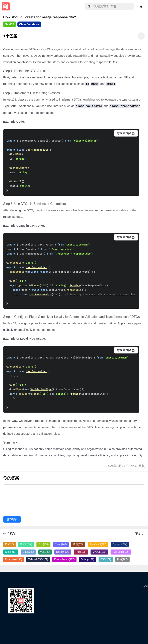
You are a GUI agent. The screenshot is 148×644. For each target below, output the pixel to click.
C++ (44, 544)
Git (10, 544)
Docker (63, 552)
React (61, 544)
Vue (45, 552)
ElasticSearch (64, 559)
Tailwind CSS (38, 559)
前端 (78, 544)
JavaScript (98, 544)
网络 (122, 559)
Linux (28, 552)
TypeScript (121, 552)
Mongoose (14, 559)
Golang (87, 559)
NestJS (10, 24)
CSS (106, 559)
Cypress (120, 544)
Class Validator (29, 24)
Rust (81, 552)
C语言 (26, 544)
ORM (11, 552)
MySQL (99, 552)
